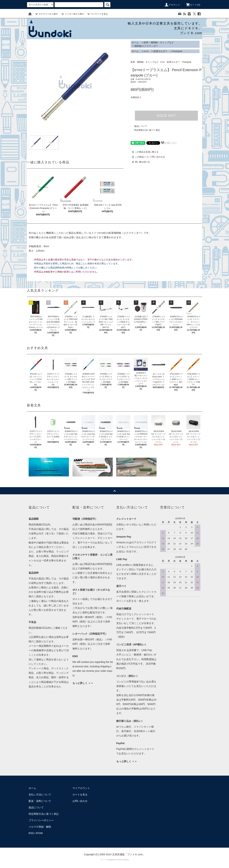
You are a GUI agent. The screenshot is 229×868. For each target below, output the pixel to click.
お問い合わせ (80, 801)
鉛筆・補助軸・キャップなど (159, 42)
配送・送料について (40, 801)
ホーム (135, 42)
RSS (31, 833)
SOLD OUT (166, 116)
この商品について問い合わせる (148, 157)
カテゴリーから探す (46, 14)
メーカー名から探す (72, 14)
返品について (141, 126)
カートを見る (80, 795)
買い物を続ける (140, 162)
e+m (146, 51)
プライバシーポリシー (41, 820)
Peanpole (177, 51)
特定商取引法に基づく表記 (147, 130)
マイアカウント (81, 788)
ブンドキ (104, 860)
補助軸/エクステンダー (146, 46)
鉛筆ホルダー (160, 51)
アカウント (172, 5)
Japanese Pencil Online (118, 860)
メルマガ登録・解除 (40, 827)
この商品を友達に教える (145, 152)
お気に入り (169, 143)
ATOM (39, 833)
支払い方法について (40, 795)
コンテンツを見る (97, 14)
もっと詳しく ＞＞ (83, 683)
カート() (193, 5)
